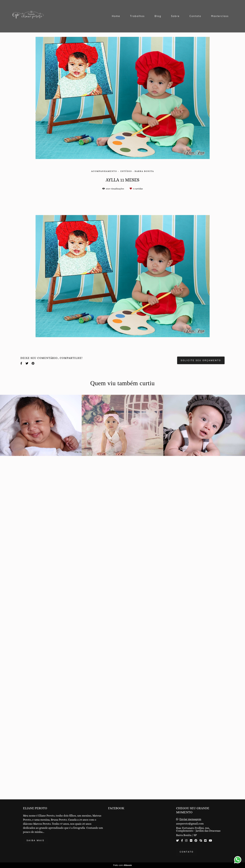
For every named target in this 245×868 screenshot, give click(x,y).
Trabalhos (137, 16)
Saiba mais (35, 840)
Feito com (122, 865)
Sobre (175, 16)
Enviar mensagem (190, 819)
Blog (158, 16)
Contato (195, 16)
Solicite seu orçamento (201, 704)
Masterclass (220, 16)
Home (116, 16)
